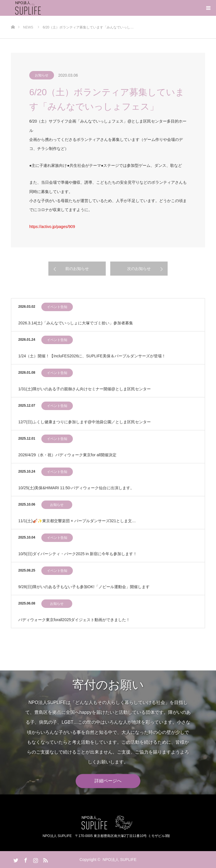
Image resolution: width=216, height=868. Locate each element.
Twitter (15, 859)
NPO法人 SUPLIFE (120, 860)
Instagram (35, 859)
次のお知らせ (139, 269)
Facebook (25, 859)
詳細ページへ (108, 781)
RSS (45, 859)
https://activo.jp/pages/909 (52, 227)
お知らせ (42, 75)
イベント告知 (57, 307)
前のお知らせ (77, 269)
